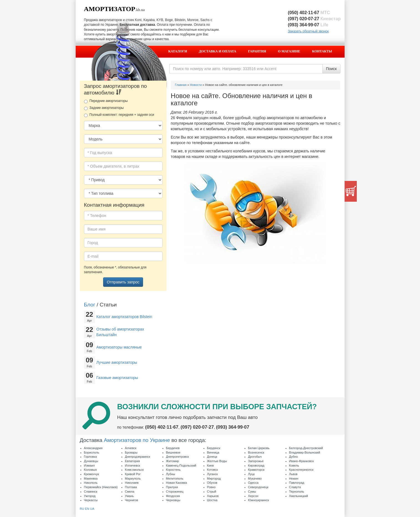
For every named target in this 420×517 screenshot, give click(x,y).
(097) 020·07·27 (314, 19)
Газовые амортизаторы (117, 378)
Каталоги (178, 51)
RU (82, 509)
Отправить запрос (123, 282)
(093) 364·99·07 (308, 25)
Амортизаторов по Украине (137, 440)
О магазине (289, 51)
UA (92, 509)
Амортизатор (110, 9)
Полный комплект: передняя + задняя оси (119, 115)
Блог (90, 305)
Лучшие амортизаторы (117, 362)
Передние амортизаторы (106, 101)
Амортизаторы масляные (119, 347)
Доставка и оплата (218, 51)
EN (87, 509)
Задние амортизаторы (104, 108)
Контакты (322, 51)
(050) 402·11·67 (309, 13)
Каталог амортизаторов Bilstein (124, 317)
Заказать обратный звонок (308, 31)
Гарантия (257, 51)
